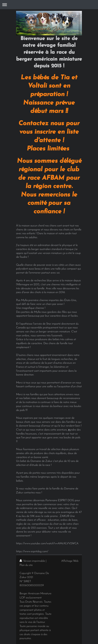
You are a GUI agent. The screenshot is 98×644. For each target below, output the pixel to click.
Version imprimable (33, 561)
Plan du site (26, 565)
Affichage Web (70, 561)
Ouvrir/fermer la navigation (49, 5)
